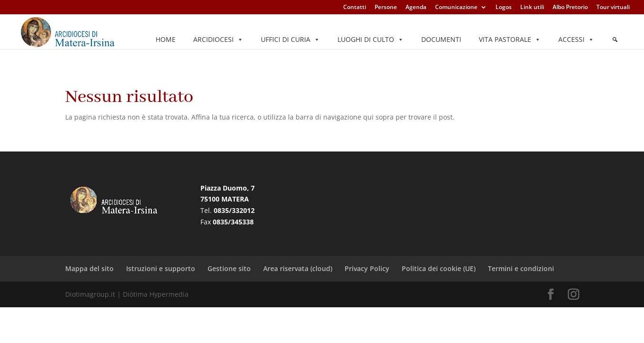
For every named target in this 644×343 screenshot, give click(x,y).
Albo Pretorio (570, 8)
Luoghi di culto (371, 40)
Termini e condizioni (521, 268)
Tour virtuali (613, 8)
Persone (386, 8)
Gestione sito (229, 268)
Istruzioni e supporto (161, 268)
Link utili (532, 8)
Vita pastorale (510, 40)
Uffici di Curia (290, 40)
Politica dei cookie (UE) (439, 268)
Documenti (441, 39)
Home (166, 39)
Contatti (355, 8)
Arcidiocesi (218, 40)
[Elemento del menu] (615, 40)
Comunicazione (456, 8)
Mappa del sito (89, 268)
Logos (504, 8)
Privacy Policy (367, 268)
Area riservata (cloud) (298, 268)
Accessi (576, 40)
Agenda (416, 8)
